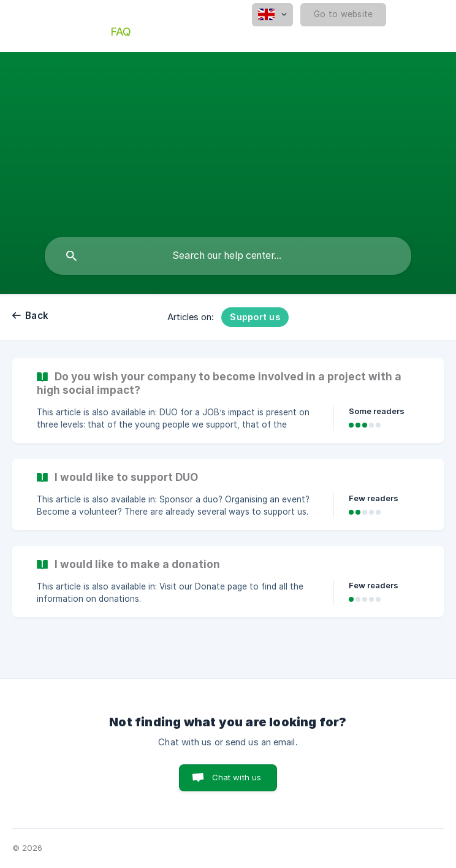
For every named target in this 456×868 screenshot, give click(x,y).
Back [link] (37, 316)
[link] (228, 401)
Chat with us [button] (237, 777)
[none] (272, 15)
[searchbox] (228, 256)
